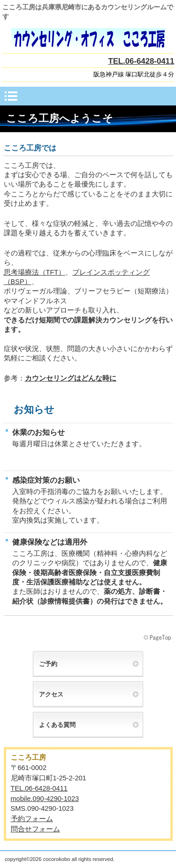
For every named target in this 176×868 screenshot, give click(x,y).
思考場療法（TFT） (35, 272)
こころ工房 (88, 38)
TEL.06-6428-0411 (141, 61)
